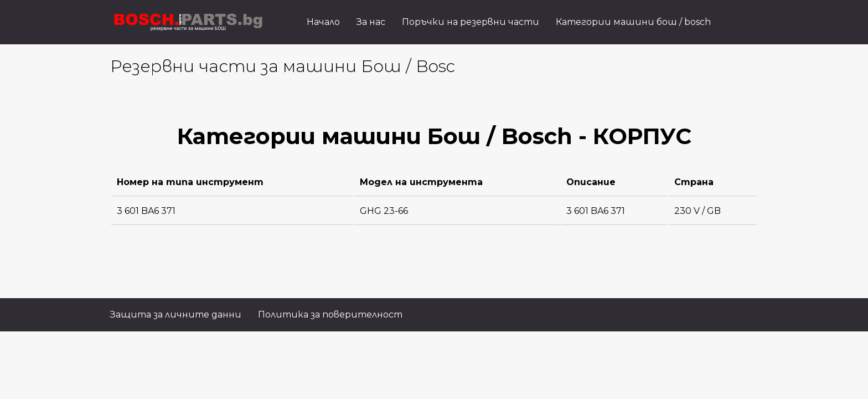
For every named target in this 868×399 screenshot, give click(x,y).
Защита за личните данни (176, 314)
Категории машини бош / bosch (633, 22)
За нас (371, 22)
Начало (323, 22)
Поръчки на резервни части (471, 22)
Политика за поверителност (330, 314)
